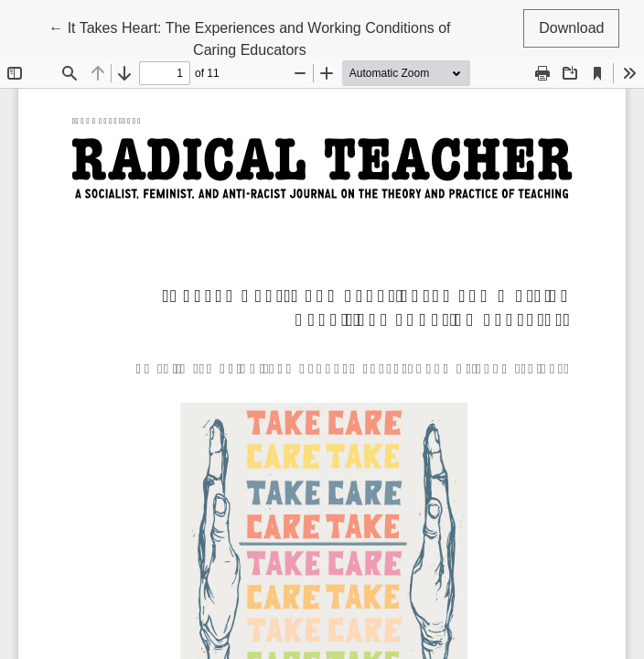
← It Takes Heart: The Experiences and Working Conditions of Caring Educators (249, 37)
